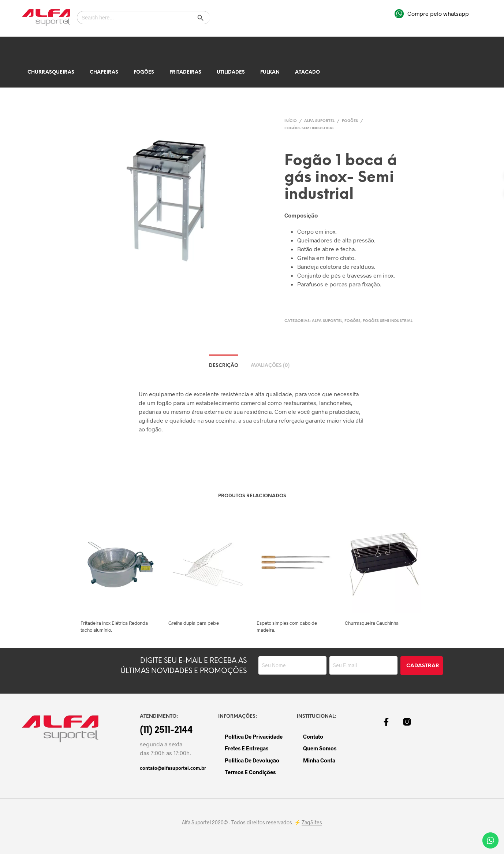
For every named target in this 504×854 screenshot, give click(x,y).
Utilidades (231, 72)
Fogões (144, 72)
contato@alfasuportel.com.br (173, 768)
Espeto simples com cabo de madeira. (287, 626)
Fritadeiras (185, 72)
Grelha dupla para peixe (194, 623)
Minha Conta (319, 760)
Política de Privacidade (254, 736)
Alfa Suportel (319, 121)
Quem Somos (320, 748)
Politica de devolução (252, 760)
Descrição (224, 366)
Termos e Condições (250, 772)
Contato (313, 736)
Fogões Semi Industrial (309, 128)
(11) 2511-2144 (166, 731)
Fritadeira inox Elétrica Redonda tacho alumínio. (114, 626)
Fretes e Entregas (247, 748)
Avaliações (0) (270, 366)
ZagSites (312, 823)
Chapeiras (104, 72)
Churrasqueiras (51, 72)
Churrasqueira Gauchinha (372, 623)
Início (291, 121)
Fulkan (270, 72)
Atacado (307, 72)
